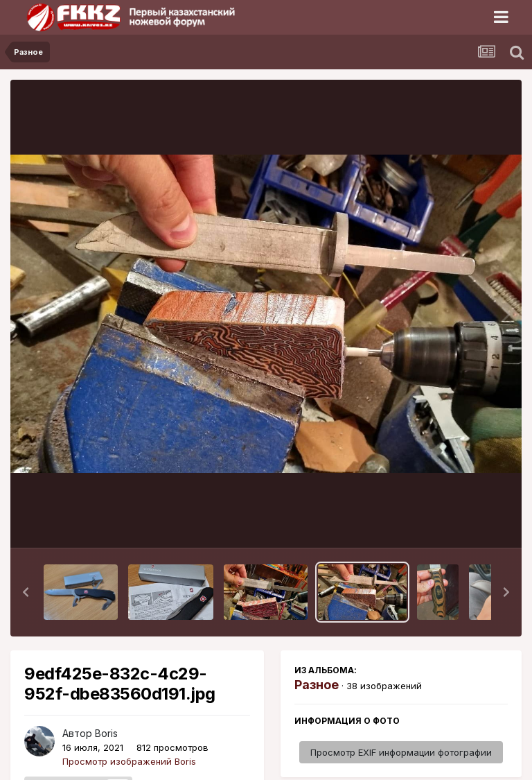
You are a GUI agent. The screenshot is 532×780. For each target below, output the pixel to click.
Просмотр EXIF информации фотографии (401, 752)
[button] (26, 592)
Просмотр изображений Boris (129, 761)
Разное (317, 685)
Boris (106, 733)
